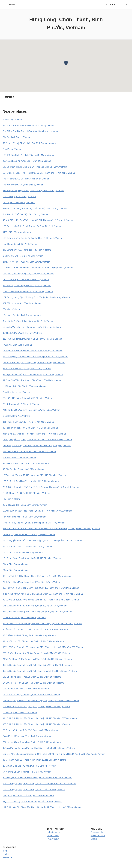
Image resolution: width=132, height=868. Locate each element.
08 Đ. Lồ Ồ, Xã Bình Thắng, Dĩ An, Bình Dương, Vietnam (29, 635)
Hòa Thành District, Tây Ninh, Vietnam (20, 244)
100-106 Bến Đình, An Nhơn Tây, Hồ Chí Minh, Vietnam (28, 155)
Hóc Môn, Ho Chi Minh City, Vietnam (19, 457)
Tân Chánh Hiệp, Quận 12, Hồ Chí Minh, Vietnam (26, 689)
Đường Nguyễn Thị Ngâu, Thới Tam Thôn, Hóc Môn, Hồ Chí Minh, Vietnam (37, 440)
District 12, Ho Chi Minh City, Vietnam (20, 713)
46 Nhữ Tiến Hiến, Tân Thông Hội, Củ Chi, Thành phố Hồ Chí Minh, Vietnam (38, 220)
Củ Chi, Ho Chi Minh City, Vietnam (19, 203)
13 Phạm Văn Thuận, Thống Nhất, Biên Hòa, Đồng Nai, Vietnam (33, 351)
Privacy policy (53, 839)
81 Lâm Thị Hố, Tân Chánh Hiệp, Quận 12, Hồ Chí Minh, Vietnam (33, 641)
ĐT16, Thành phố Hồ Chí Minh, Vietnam (21, 404)
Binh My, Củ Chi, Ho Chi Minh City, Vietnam (23, 256)
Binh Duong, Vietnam (12, 119)
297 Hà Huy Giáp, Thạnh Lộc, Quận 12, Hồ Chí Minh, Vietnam (32, 742)
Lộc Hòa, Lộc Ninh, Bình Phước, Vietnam (22, 315)
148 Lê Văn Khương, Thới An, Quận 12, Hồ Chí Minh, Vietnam (32, 677)
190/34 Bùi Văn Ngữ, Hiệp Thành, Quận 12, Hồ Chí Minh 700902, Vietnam (37, 511)
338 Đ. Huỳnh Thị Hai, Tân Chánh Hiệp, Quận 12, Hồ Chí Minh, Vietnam (36, 724)
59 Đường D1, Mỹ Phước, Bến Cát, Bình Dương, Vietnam (29, 143)
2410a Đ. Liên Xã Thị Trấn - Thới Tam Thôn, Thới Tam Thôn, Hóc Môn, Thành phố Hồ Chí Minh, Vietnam (51, 529)
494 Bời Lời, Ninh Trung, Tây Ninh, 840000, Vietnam (27, 286)
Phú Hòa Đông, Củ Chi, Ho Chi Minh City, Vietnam (26, 179)
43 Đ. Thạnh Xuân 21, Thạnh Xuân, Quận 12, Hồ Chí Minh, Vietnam (34, 760)
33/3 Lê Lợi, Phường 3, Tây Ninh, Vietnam (22, 333)
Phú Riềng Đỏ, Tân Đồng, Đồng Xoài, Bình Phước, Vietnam (31, 131)
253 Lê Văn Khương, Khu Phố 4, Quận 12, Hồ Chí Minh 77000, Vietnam (36, 653)
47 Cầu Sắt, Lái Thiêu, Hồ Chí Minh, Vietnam (24, 469)
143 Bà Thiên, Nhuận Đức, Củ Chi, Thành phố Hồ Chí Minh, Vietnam (35, 167)
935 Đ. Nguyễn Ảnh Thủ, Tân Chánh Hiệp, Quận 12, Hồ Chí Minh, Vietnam (37, 665)
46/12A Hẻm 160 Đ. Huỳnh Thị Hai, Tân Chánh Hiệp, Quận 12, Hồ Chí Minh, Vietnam (42, 624)
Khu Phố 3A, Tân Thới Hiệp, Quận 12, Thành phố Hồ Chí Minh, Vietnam (36, 707)
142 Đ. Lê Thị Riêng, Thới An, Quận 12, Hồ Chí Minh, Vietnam (31, 695)
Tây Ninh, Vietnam (11, 309)
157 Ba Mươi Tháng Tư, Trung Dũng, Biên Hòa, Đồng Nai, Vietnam (34, 363)
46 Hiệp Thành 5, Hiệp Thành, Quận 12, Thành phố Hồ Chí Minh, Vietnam (37, 576)
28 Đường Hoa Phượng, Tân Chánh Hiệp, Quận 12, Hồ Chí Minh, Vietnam (37, 612)
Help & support (53, 832)
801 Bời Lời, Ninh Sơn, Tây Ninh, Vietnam (22, 303)
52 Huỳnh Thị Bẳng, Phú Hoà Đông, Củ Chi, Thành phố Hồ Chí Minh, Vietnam (39, 173)
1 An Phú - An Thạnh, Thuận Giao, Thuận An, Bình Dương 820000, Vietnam (38, 268)
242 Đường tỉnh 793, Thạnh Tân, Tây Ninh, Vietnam (27, 250)
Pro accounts (97, 832)
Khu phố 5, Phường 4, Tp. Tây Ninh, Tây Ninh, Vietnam (28, 321)
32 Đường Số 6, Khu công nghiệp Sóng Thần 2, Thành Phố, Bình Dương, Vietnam (41, 600)
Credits (94, 839)
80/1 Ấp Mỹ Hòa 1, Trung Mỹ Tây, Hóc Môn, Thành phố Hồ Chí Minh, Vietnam (39, 748)
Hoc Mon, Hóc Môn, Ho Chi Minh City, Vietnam (24, 517)
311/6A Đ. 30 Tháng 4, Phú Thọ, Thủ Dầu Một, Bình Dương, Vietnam (35, 208)
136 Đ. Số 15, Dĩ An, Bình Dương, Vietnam (23, 552)
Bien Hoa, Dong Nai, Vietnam (16, 392)
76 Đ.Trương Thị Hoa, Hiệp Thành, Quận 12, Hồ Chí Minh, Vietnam (34, 790)
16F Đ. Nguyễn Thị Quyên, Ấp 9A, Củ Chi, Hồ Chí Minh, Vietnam (33, 238)
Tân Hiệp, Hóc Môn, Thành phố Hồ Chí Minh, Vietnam (28, 398)
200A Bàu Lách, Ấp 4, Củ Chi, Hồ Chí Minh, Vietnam (27, 161)
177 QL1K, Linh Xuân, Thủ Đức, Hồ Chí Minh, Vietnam (28, 795)
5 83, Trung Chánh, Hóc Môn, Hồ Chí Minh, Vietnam (27, 772)
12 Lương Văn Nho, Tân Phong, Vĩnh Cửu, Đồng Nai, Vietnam (32, 327)
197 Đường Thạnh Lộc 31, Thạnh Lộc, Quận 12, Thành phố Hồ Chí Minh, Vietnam (41, 701)
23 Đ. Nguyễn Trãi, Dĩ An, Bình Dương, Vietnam (25, 505)
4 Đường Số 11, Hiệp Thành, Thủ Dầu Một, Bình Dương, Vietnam (33, 191)
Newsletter (8, 857)
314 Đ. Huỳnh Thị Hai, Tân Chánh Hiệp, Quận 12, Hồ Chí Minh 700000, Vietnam (40, 718)
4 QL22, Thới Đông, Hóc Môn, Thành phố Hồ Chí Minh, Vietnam (32, 801)
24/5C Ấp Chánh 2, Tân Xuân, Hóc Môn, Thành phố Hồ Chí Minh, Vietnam (37, 659)
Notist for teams (98, 836)
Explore (12, 4)
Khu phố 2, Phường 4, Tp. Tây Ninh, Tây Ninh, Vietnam (28, 274)
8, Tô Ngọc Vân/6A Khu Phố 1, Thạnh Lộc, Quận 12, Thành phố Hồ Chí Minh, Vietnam (43, 594)
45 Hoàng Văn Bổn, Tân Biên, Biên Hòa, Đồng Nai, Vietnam (31, 428)
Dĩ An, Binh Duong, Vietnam (16, 564)
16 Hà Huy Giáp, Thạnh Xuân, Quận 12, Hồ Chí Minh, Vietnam (32, 558)
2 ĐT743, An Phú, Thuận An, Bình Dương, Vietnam (26, 262)
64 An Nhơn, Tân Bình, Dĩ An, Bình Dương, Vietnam (27, 369)
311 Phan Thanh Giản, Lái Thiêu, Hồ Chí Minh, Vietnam (28, 422)
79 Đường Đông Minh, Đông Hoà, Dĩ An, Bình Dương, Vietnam (32, 582)
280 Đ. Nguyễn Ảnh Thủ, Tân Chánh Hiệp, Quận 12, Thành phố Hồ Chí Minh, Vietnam (43, 540)
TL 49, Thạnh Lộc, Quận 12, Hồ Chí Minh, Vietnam (26, 493)
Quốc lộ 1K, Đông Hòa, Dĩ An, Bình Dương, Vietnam (27, 736)
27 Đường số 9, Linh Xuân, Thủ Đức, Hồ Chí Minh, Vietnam (31, 730)
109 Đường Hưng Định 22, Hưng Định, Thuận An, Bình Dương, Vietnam (36, 297)
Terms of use (53, 836)
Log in (124, 4)
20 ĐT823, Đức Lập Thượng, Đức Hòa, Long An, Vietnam (29, 766)
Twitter (6, 854)
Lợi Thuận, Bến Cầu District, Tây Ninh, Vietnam (25, 386)
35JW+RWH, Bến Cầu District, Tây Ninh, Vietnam (26, 463)
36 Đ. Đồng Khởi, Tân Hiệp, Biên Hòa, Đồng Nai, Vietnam (29, 452)
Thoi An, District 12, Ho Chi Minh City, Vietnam (24, 618)
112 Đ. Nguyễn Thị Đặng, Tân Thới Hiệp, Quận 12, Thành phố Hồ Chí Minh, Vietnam (42, 807)
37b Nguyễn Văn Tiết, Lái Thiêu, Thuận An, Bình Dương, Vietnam (33, 374)
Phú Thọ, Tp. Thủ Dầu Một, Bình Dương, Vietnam (26, 214)
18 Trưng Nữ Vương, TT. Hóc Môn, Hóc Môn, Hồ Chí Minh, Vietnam (34, 475)
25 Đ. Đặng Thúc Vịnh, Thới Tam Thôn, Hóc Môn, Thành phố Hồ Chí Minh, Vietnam (41, 487)
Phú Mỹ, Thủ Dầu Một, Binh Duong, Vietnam (23, 185)
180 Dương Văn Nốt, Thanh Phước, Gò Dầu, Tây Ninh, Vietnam (32, 226)
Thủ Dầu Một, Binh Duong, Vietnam (19, 197)
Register (111, 4)
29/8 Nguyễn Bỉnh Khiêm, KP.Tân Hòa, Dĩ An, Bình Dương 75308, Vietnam (37, 778)
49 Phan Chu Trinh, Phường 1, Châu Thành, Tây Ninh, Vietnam (32, 380)
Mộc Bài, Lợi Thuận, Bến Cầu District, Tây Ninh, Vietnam (29, 535)
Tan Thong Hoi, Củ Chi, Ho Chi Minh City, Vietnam (26, 280)
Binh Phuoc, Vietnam (12, 149)
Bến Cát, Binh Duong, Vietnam (17, 137)
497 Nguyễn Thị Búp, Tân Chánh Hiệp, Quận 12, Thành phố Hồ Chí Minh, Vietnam (41, 588)
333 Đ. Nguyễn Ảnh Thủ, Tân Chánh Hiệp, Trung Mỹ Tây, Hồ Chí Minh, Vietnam (40, 671)
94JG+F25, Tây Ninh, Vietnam (17, 232)
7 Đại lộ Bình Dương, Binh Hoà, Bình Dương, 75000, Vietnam (31, 410)
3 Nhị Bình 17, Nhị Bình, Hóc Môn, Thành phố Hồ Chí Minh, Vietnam (34, 434)
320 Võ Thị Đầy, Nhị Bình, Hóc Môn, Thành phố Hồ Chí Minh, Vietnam (35, 357)
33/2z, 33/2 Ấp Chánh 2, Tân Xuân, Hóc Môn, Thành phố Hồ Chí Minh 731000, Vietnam (43, 647)
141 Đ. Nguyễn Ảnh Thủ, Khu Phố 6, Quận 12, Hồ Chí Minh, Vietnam (35, 606)
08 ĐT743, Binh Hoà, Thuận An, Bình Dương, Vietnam (28, 546)
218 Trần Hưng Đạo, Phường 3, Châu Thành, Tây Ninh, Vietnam (33, 339)
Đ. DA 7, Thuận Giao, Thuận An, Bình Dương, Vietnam (28, 292)
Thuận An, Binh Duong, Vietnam (17, 345)
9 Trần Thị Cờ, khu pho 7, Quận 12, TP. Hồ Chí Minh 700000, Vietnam (35, 629)
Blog (5, 851)
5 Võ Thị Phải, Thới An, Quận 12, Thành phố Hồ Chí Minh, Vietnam (34, 523)
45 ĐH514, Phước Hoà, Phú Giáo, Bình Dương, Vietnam (29, 125)
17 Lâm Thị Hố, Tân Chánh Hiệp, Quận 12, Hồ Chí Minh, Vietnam (33, 683)
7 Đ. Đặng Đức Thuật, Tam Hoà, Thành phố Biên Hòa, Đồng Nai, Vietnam (37, 446)
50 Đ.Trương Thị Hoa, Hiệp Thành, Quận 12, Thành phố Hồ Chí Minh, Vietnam (39, 784)
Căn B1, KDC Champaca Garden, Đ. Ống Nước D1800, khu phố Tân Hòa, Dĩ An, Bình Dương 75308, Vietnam (54, 754)
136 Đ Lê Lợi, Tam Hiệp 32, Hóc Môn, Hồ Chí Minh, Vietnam (31, 481)
